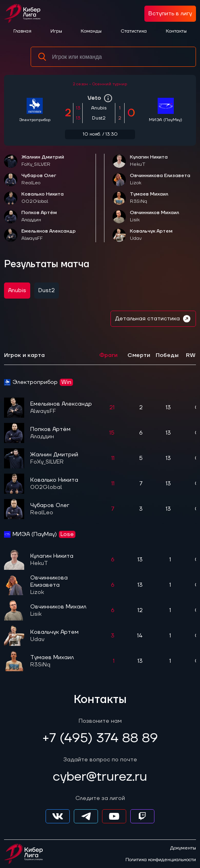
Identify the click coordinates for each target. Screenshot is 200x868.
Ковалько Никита (43, 198)
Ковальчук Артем (151, 235)
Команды (91, 31)
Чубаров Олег (39, 180)
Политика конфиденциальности (161, 860)
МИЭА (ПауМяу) (166, 120)
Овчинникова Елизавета (160, 180)
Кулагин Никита (149, 161)
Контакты (176, 31)
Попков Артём (39, 217)
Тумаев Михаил (149, 198)
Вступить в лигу (170, 14)
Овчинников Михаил (154, 217)
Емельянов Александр (49, 235)
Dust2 (47, 291)
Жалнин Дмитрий (43, 161)
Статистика (134, 31)
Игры (56, 31)
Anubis (17, 291)
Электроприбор (35, 120)
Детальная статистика (153, 319)
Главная (22, 31)
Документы (183, 848)
